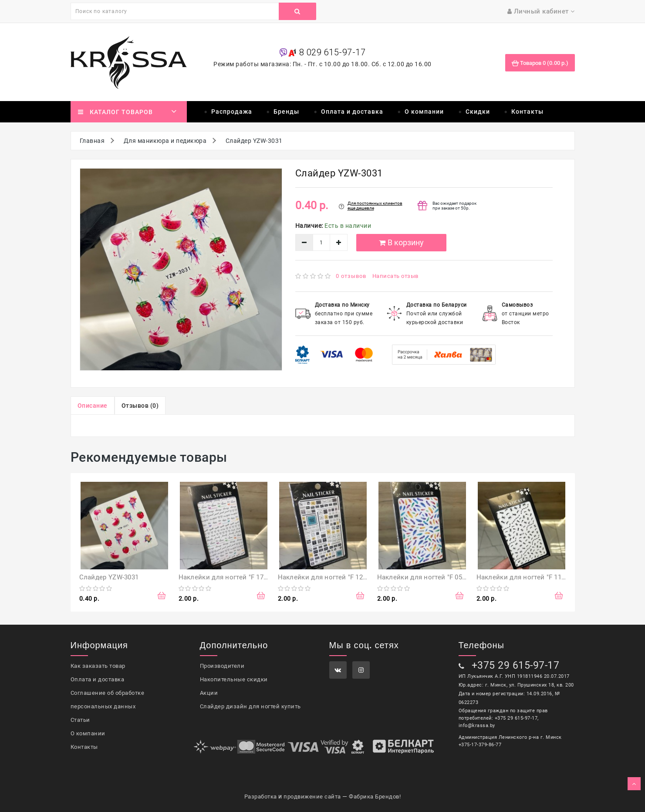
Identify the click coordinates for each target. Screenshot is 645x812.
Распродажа (232, 112)
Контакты (527, 112)
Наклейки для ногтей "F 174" (224, 577)
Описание (93, 406)
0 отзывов (351, 276)
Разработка (261, 797)
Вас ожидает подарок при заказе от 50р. (454, 206)
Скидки (478, 112)
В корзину (401, 242)
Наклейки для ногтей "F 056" (423, 577)
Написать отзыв (395, 276)
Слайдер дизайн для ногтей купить (250, 706)
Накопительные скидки (234, 679)
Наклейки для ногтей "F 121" (323, 577)
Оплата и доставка (352, 112)
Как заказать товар (98, 666)
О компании (424, 112)
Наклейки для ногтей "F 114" (522, 577)
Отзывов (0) (140, 406)
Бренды (286, 112)
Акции (209, 693)
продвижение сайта (312, 797)
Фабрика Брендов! (375, 797)
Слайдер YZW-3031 (109, 577)
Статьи (80, 720)
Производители (222, 666)
